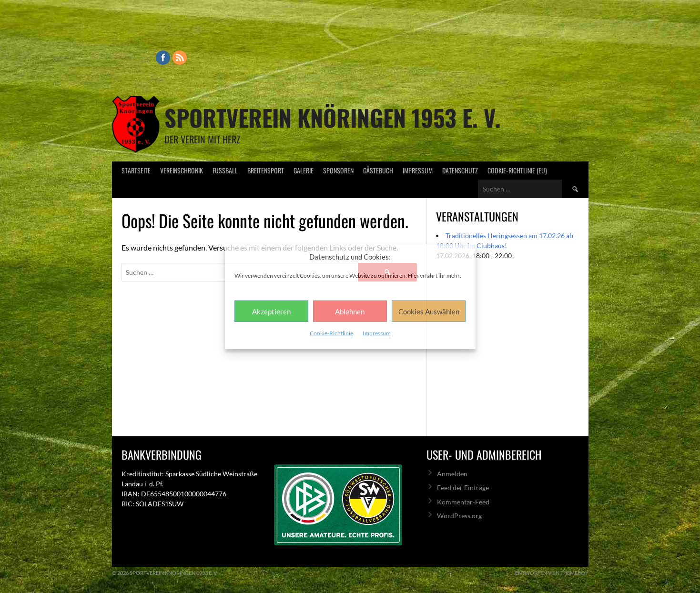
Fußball (225, 170)
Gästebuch (378, 170)
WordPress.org (459, 516)
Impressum (377, 333)
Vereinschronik (182, 170)
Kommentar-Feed (463, 502)
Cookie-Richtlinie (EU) (517, 170)
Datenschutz (460, 170)
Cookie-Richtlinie (331, 333)
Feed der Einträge (463, 487)
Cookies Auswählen (429, 311)
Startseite (136, 170)
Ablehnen (350, 311)
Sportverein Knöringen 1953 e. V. (333, 117)
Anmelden (452, 474)
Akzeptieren (271, 311)
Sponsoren (338, 170)
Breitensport (266, 170)
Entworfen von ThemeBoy (552, 573)
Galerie (304, 170)
